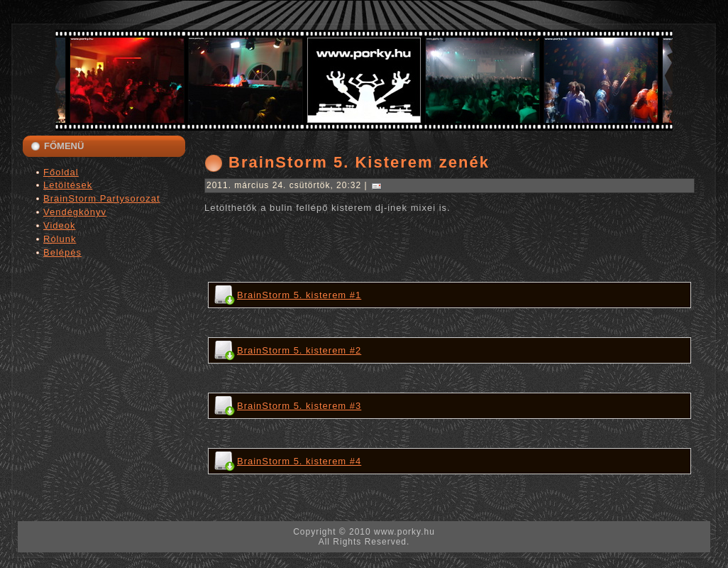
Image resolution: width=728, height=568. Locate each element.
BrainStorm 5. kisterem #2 (299, 350)
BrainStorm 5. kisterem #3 (299, 406)
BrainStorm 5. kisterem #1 (299, 295)
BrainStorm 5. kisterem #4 (299, 461)
